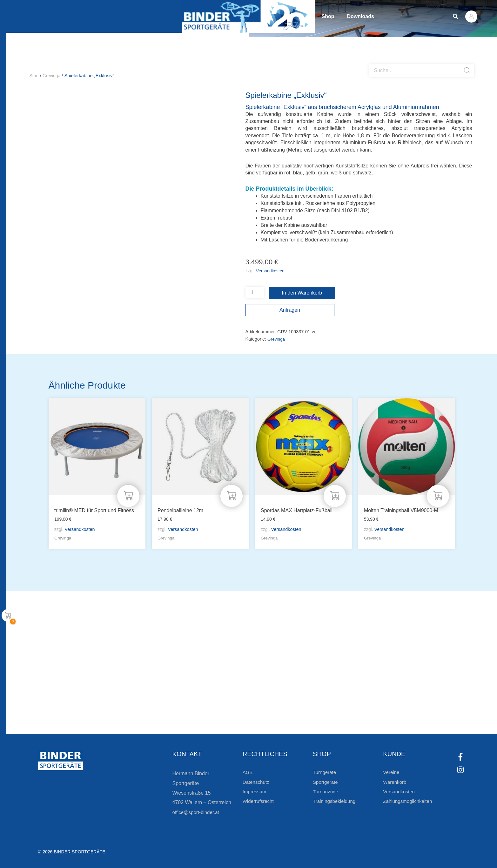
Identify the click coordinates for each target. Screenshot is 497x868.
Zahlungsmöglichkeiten (409, 801)
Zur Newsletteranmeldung (110, 711)
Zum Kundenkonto (316, 711)
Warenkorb (395, 782)
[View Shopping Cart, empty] (8, 615)
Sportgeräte (326, 782)
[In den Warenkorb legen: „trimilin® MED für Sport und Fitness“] (128, 495)
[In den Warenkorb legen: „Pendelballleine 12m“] (231, 495)
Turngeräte (325, 772)
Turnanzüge (326, 792)
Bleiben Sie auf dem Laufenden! (131, 689)
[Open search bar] (373, 62)
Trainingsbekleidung (336, 801)
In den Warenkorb (302, 293)
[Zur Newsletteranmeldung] (67, 711)
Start (34, 76)
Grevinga (53, 76)
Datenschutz (257, 782)
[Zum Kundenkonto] (284, 711)
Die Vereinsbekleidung (328, 689)
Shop (334, 16)
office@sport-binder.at (197, 812)
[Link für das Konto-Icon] (471, 17)
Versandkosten (271, 271)
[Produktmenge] (255, 293)
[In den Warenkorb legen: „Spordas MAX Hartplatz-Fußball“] (334, 495)
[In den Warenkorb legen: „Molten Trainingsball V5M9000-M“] (438, 495)
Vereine (392, 772)
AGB (248, 772)
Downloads (380, 16)
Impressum (255, 792)
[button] (456, 17)
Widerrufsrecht (259, 801)
